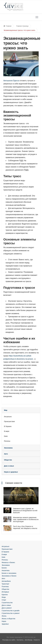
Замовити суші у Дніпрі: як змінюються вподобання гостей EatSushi (25, 511)
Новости (37, 640)
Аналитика (6, 570)
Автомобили (6, 581)
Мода (4, 597)
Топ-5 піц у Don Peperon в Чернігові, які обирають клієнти (25, 527)
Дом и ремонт (7, 608)
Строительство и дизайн (11, 611)
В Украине (8, 426)
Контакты (20, 640)
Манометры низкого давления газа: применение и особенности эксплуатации (26, 519)
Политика (5, 587)
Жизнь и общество (8, 619)
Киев (6, 436)
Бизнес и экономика (9, 573)
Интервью (5, 592)
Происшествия (9, 421)
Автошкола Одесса (11, 81)
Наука (4, 621)
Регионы (7, 441)
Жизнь (4, 616)
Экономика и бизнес (9, 576)
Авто (3, 579)
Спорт (4, 600)
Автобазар (29, 640)
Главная (7, 26)
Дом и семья (6, 605)
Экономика (6, 565)
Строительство (7, 603)
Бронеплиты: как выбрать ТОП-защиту (19, 495)
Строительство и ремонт (11, 613)
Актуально (8, 417)
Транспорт (5, 584)
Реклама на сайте (9, 640)
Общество (5, 589)
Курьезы (5, 595)
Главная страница (22, 26)
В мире (7, 431)
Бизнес (4, 568)
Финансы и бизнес (8, 562)
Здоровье (5, 624)
